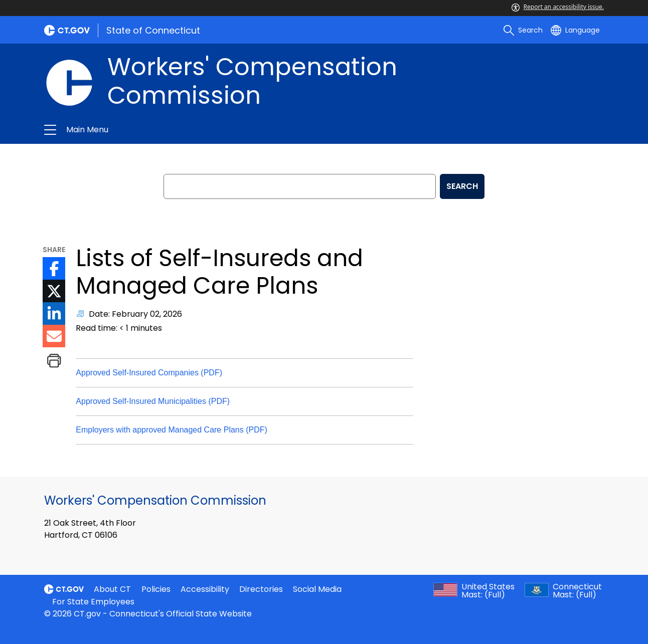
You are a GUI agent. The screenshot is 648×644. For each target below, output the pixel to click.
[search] (523, 30)
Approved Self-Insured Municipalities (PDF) (153, 401)
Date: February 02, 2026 (135, 314)
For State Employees (93, 602)
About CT (112, 589)
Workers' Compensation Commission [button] (206, 130)
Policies (156, 589)
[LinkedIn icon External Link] (54, 313)
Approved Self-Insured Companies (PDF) (149, 373)
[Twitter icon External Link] (54, 291)
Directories (261, 589)
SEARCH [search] (462, 186)
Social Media (317, 589)
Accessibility (205, 589)
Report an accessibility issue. (558, 7)
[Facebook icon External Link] (54, 268)
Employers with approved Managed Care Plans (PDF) (172, 430)
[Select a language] (575, 30)
